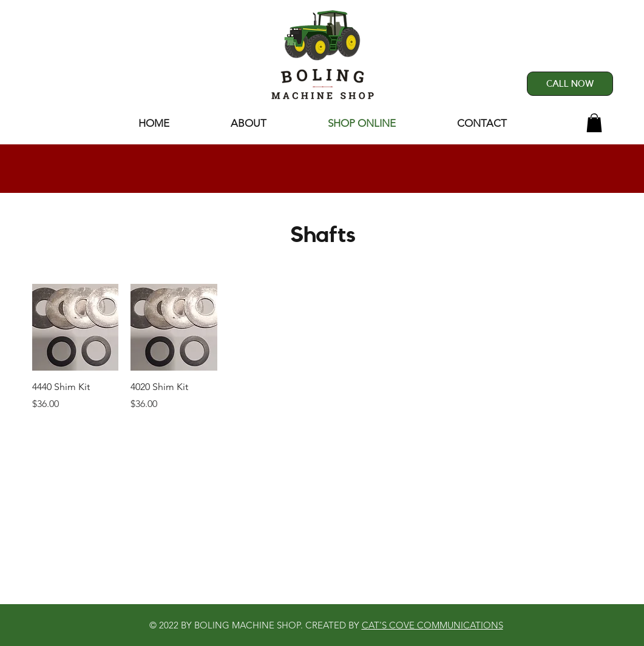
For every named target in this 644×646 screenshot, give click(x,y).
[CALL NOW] (570, 84)
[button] (594, 123)
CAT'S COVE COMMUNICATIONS (432, 625)
